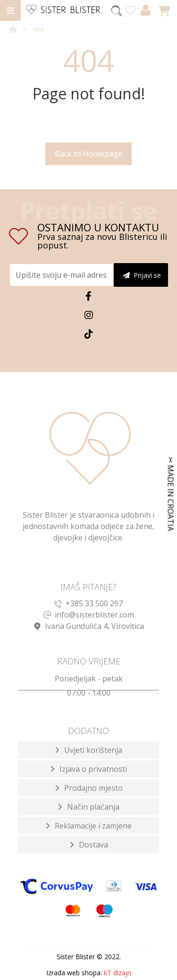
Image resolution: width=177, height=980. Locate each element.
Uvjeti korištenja (93, 750)
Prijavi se (142, 275)
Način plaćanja (93, 807)
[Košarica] (164, 10)
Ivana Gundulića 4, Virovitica (89, 626)
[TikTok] (89, 334)
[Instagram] (89, 315)
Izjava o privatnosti (93, 769)
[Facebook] (89, 296)
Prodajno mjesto (93, 788)
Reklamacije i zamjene (93, 826)
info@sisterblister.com (89, 615)
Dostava (93, 845)
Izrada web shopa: (74, 973)
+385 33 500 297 (88, 603)
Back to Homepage (88, 154)
